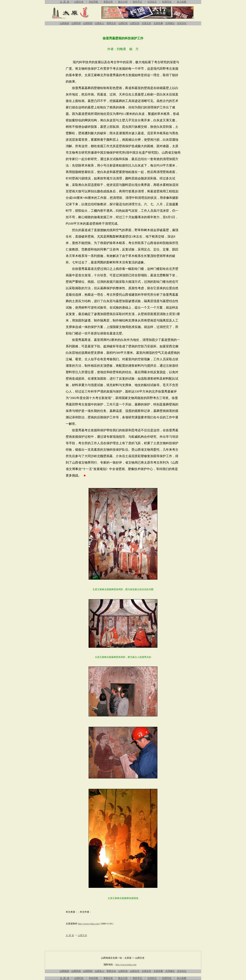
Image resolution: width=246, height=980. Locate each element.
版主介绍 (123, 2)
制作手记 (137, 2)
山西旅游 (64, 23)
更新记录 (108, 2)
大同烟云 (170, 23)
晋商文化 (111, 23)
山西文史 (79, 2)
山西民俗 (76, 23)
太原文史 (146, 23)
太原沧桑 (158, 23)
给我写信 (167, 2)
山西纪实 (123, 23)
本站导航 (93, 2)
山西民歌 (88, 23)
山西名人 (100, 23)
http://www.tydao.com (88, 924)
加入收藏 (181, 2)
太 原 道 (65, 2)
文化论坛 (182, 23)
